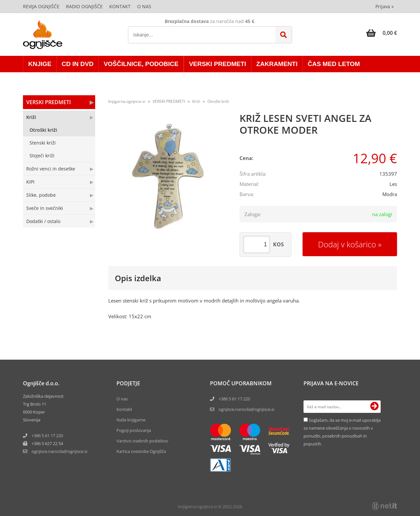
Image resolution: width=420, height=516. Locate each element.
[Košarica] (382, 33)
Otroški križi (43, 130)
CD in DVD (78, 64)
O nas (144, 6)
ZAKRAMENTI (277, 64)
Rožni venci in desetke (51, 169)
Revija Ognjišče (41, 6)
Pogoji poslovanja (134, 430)
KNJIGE (40, 64)
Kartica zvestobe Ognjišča (141, 451)
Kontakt (120, 6)
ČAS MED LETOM (334, 64)
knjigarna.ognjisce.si (127, 101)
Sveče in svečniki (45, 208)
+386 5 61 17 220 (47, 436)
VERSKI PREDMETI (218, 64)
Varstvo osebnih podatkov (142, 441)
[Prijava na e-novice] (374, 407)
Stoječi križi (42, 156)
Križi (31, 117)
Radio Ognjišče (84, 6)
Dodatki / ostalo (43, 221)
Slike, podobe (41, 195)
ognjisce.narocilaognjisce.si (59, 451)
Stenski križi (43, 143)
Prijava (385, 6)
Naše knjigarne (131, 420)
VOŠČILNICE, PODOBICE (141, 64)
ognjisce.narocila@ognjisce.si (246, 409)
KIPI (30, 182)
